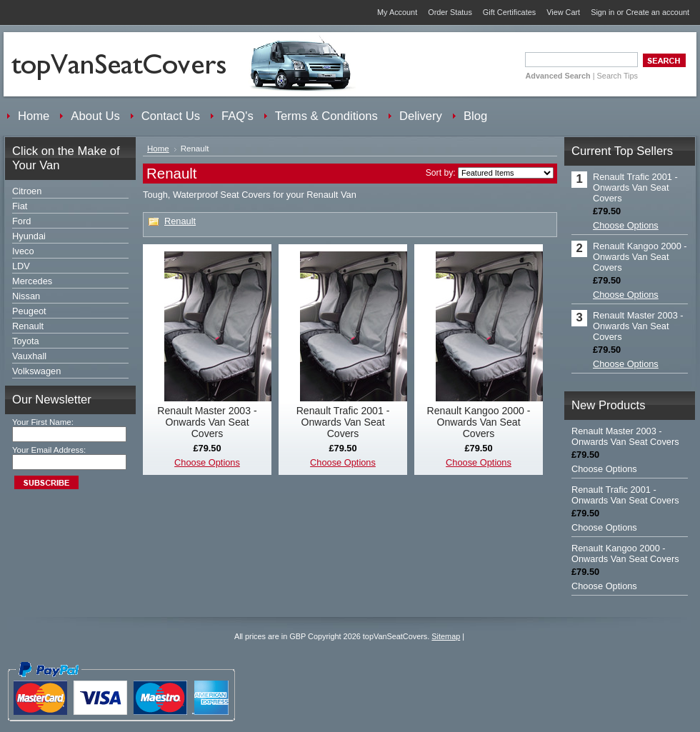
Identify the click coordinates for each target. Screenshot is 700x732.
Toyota (26, 341)
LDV (21, 266)
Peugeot (29, 311)
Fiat (20, 206)
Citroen (27, 191)
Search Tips (617, 76)
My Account (397, 12)
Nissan (26, 296)
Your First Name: (43, 422)
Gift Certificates (509, 12)
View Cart (563, 12)
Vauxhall (29, 356)
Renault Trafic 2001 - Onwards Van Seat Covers (343, 422)
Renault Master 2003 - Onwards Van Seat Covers (207, 422)
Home (158, 149)
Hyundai (29, 236)
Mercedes (32, 281)
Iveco (23, 251)
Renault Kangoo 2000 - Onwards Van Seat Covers (479, 422)
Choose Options (207, 462)
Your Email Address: (49, 450)
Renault (28, 326)
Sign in (602, 12)
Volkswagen (36, 371)
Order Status (450, 12)
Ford (21, 221)
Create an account (657, 12)
